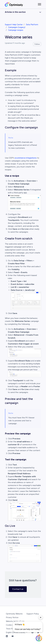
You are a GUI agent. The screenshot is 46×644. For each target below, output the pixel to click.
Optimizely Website (14, 614)
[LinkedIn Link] (7, 636)
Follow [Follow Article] (37, 44)
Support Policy (33, 614)
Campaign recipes (16, 30)
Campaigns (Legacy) (17, 27)
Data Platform (32, 25)
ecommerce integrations (26, 158)
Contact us (18, 589)
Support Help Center (14, 25)
